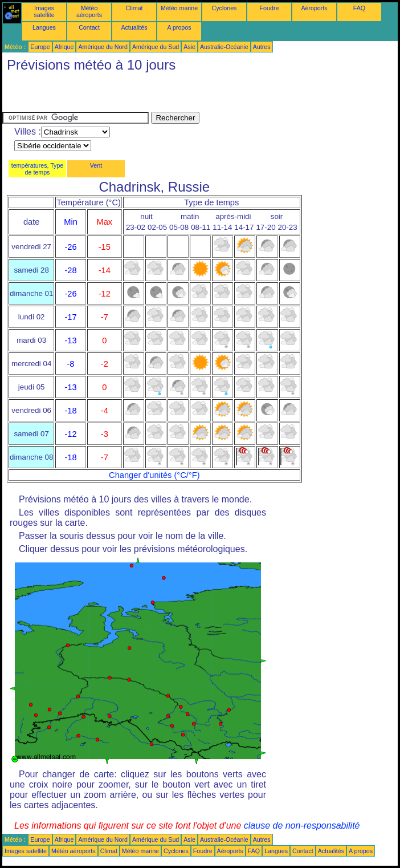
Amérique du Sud (156, 47)
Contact (89, 27)
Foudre (270, 8)
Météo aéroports (89, 11)
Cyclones (225, 8)
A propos (179, 27)
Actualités (134, 27)
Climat (134, 8)
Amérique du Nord (103, 47)
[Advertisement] (136, 95)
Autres (262, 47)
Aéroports (314, 8)
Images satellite (44, 11)
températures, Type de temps (38, 169)
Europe (40, 47)
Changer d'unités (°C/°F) (154, 475)
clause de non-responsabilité (302, 826)
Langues (44, 27)
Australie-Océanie (224, 47)
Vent (96, 165)
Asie (189, 47)
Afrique (64, 47)
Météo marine (179, 8)
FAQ (359, 8)
